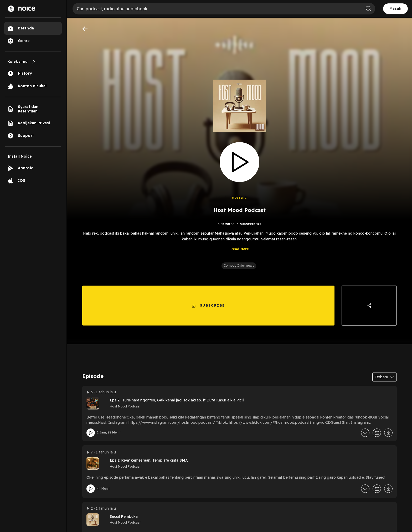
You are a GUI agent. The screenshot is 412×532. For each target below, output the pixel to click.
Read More (240, 252)
